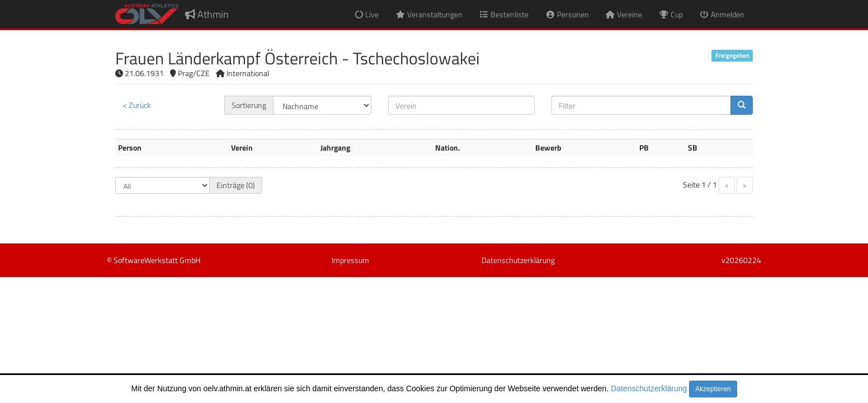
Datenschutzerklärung (649, 388)
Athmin (207, 14)
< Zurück (137, 105)
